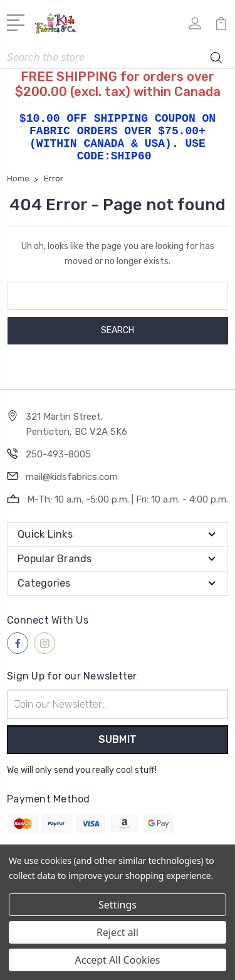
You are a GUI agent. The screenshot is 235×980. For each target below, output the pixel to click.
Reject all (118, 932)
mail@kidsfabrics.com (72, 477)
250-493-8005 (58, 454)
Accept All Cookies (118, 960)
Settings (118, 905)
